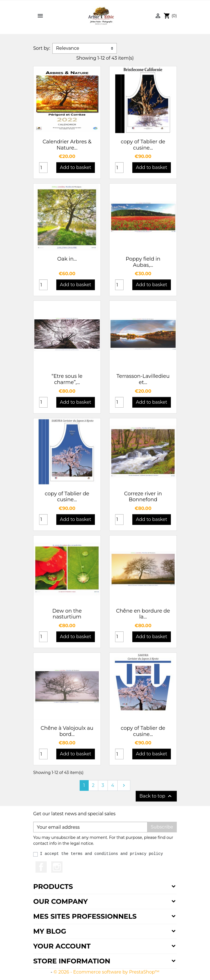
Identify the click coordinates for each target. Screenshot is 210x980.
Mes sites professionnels (85, 916)
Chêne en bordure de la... (143, 614)
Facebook (41, 867)
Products (53, 887)
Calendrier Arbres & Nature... (67, 145)
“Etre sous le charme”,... (67, 379)
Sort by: (42, 48)
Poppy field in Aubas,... (143, 262)
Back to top (156, 796)
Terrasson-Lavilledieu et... (143, 379)
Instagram (57, 867)
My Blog (50, 931)
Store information (72, 961)
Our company (61, 901)
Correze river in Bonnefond (143, 497)
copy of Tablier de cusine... (143, 145)
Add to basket (76, 167)
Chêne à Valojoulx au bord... (67, 731)
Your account (62, 946)
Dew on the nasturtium (67, 614)
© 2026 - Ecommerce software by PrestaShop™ (106, 972)
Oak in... (67, 259)
